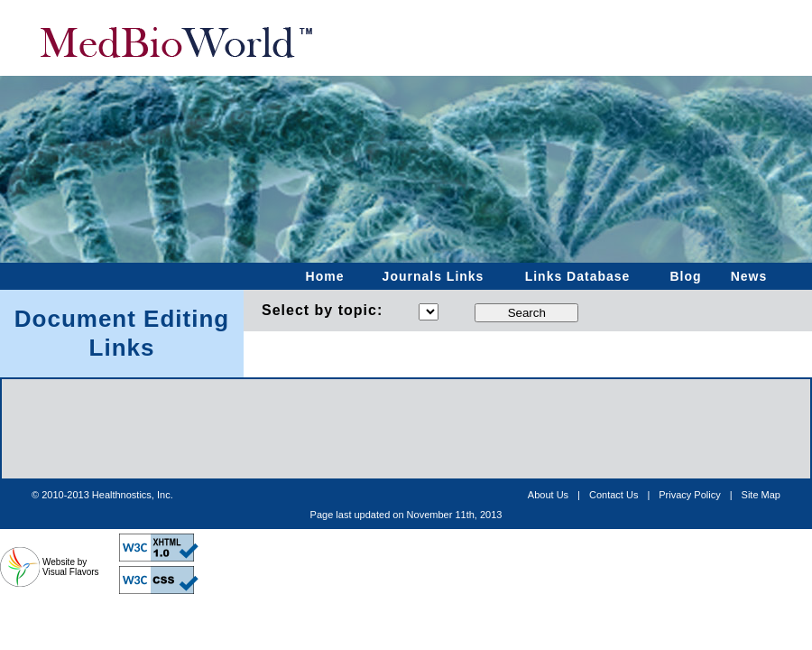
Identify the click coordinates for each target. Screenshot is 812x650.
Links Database (578, 276)
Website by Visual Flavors (71, 567)
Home (325, 276)
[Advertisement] (406, 515)
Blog (685, 276)
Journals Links (434, 276)
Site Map (761, 495)
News (749, 276)
